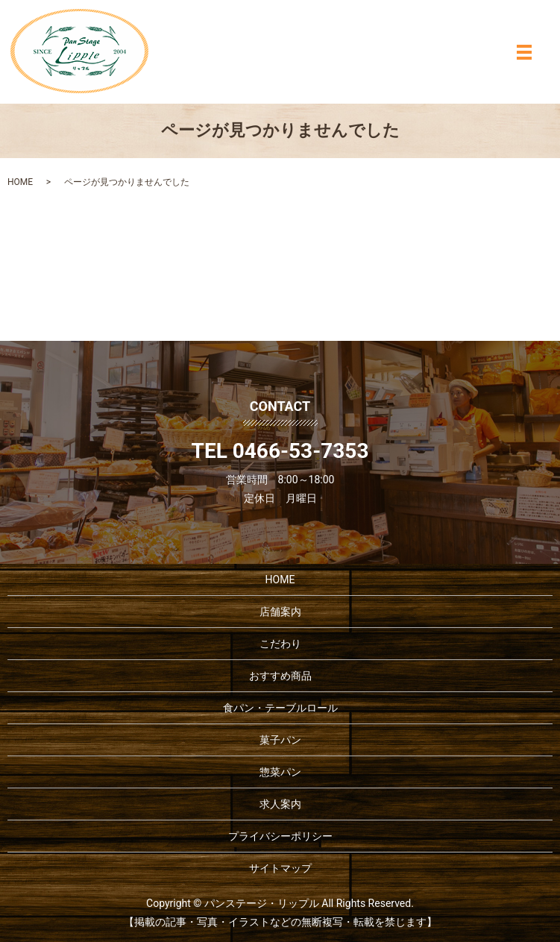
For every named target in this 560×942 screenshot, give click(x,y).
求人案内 (280, 804)
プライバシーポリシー (280, 836)
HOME (20, 182)
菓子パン (280, 740)
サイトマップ (280, 868)
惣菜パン (280, 772)
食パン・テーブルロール (280, 708)
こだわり (280, 644)
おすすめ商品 (280, 676)
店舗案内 (280, 612)
